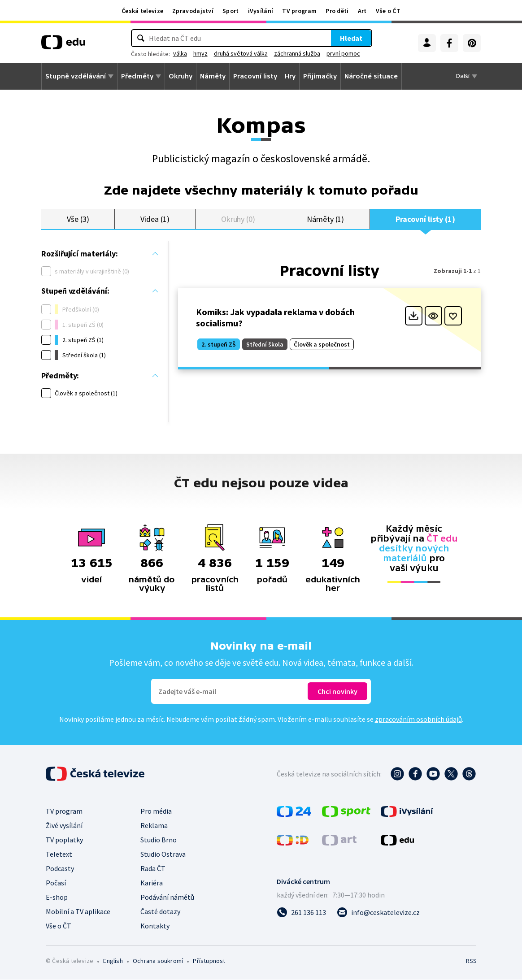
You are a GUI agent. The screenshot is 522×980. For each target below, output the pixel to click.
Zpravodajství (193, 11)
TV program (299, 11)
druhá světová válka (269, 53)
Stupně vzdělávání (76, 76)
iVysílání (261, 11)
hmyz (228, 53)
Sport (231, 11)
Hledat (323, 38)
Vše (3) (78, 219)
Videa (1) (155, 219)
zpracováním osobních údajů (418, 720)
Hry (290, 76)
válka (208, 53)
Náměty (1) (325, 219)
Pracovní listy (255, 76)
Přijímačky (320, 76)
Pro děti (337, 11)
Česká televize (142, 11)
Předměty (137, 76)
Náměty (213, 76)
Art (362, 11)
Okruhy (181, 76)
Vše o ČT (388, 11)
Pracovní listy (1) (425, 219)
